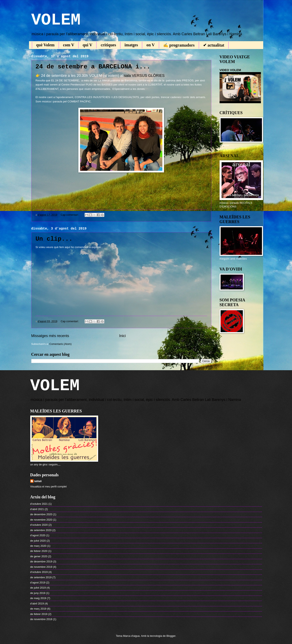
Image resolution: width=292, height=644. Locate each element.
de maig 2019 (38, 598)
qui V (88, 45)
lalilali (38, 481)
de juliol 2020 (38, 541)
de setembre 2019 (41, 577)
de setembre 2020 (41, 530)
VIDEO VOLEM (230, 70)
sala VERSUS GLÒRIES (144, 76)
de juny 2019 (38, 593)
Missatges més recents (50, 336)
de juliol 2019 (38, 588)
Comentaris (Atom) (60, 344)
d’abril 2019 (37, 604)
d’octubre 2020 (39, 525)
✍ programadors (179, 45)
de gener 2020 (39, 556)
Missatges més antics (193, 336)
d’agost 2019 (38, 583)
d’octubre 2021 (39, 504)
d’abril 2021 (37, 509)
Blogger (171, 636)
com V (69, 45)
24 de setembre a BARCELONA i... (93, 67)
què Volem (45, 45)
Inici (122, 336)
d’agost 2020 (38, 535)
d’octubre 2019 (39, 572)
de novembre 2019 (41, 567)
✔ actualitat (214, 45)
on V (150, 45)
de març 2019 (38, 609)
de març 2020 (38, 546)
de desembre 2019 (41, 561)
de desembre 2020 (41, 514)
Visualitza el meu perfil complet (48, 487)
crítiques (108, 45)
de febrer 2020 (39, 551)
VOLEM (56, 20)
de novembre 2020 (41, 520)
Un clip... (54, 239)
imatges (131, 45)
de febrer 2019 (39, 614)
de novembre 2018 (41, 619)
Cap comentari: (70, 215)
